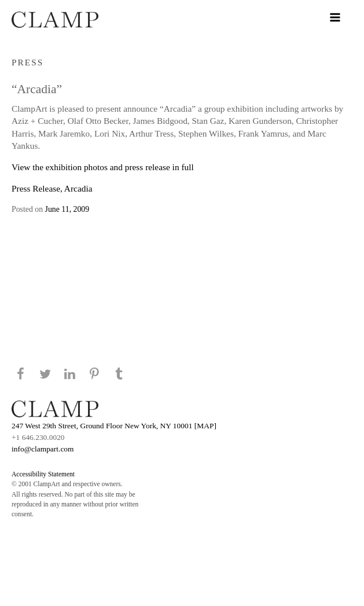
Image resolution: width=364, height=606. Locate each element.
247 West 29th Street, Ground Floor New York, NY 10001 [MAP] (114, 426)
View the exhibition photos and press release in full (103, 167)
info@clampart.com (43, 449)
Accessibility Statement (43, 474)
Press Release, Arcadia (52, 188)
